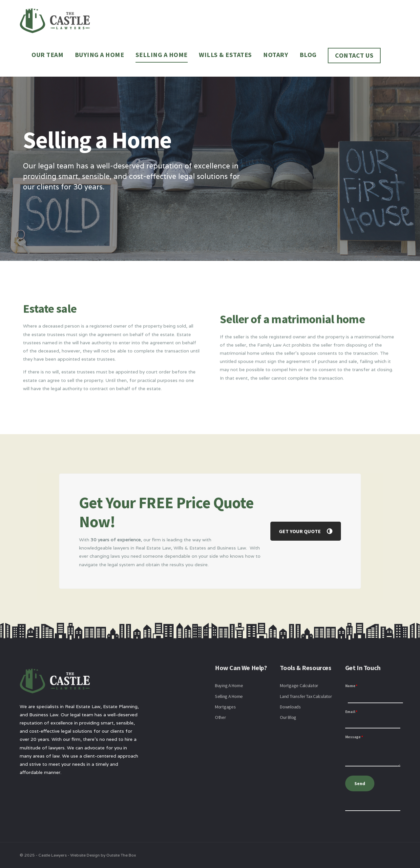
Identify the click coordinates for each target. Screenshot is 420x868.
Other (220, 717)
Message (354, 737)
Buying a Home (100, 55)
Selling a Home (162, 55)
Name (351, 686)
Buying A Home (229, 685)
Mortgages (225, 707)
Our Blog (288, 717)
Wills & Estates (225, 55)
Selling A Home (229, 696)
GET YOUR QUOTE (306, 531)
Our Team (47, 55)
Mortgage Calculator (299, 685)
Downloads (290, 707)
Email (351, 712)
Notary (276, 55)
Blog (308, 55)
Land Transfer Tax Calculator (306, 696)
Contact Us (354, 55)
